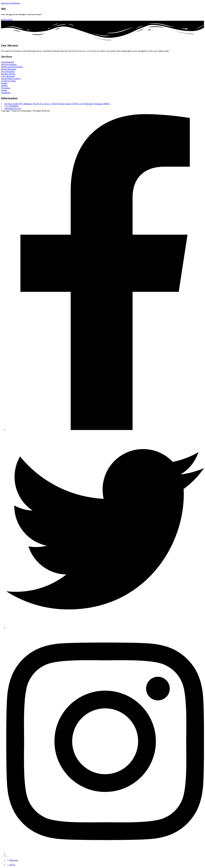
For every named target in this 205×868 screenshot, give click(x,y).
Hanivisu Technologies (11, 3)
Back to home (7, 20)
